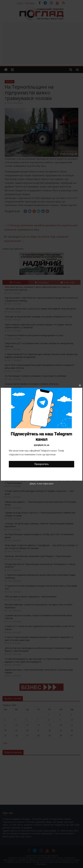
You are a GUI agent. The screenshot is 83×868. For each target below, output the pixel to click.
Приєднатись (41, 464)
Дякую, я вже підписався (41, 484)
